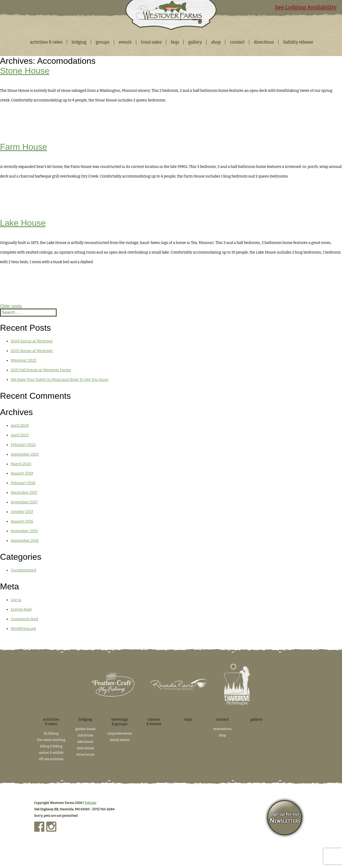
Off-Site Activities (51, 759)
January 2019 (22, 473)
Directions (264, 42)
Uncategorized (23, 570)
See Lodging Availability (306, 7)
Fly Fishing (51, 733)
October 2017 (22, 512)
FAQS (175, 42)
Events (125, 42)
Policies (91, 803)
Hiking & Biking (51, 746)
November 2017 (24, 502)
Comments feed (24, 619)
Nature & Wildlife (51, 753)
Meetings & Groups (120, 722)
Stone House (25, 71)
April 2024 (20, 426)
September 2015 (25, 541)
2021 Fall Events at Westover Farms (41, 370)
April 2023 (20, 435)
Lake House (23, 223)
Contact (237, 42)
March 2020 (21, 464)
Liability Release (298, 42)
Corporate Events (120, 733)
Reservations (222, 729)
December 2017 (24, 493)
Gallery (195, 42)
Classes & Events (154, 722)
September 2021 (25, 454)
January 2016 (22, 521)
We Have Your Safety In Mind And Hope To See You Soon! (60, 380)
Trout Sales (151, 42)
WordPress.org (23, 629)
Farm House (24, 147)
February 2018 (23, 483)
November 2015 (24, 531)
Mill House (85, 735)
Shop (216, 42)
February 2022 (23, 445)
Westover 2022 (24, 360)
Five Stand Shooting (51, 740)
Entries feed (21, 609)
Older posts (11, 306)
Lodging (79, 42)
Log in (16, 600)
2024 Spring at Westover (32, 341)
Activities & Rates (46, 42)
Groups (103, 42)
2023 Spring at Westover (32, 351)
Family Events (120, 740)
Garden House (85, 729)
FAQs (188, 719)
